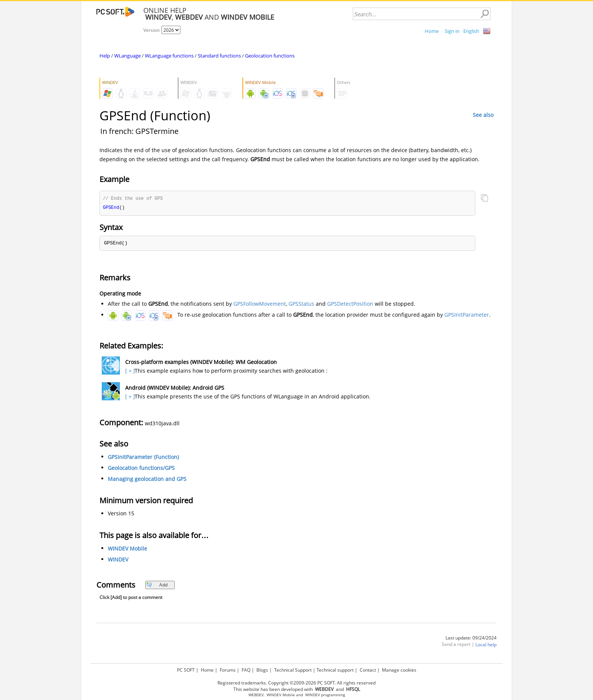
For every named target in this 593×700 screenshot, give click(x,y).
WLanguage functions (169, 56)
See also (483, 115)
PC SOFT (186, 670)
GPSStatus (301, 304)
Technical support (335, 670)
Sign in (452, 31)
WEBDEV (256, 695)
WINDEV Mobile (127, 549)
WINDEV (118, 560)
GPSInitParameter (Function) (143, 458)
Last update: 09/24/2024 (471, 639)
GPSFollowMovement (260, 304)
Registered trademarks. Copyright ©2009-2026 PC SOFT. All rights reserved (296, 683)
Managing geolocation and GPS (147, 480)
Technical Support (293, 670)
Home (432, 31)
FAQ (246, 670)
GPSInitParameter (467, 315)
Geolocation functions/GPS (141, 469)
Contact (368, 670)
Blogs (262, 670)
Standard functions (219, 56)
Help (105, 56)
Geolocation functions (270, 56)
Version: (152, 30)
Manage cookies (399, 670)
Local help (486, 645)
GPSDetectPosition (350, 304)
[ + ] (129, 371)
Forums (228, 670)
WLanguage (127, 56)
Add (157, 586)
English (471, 31)
